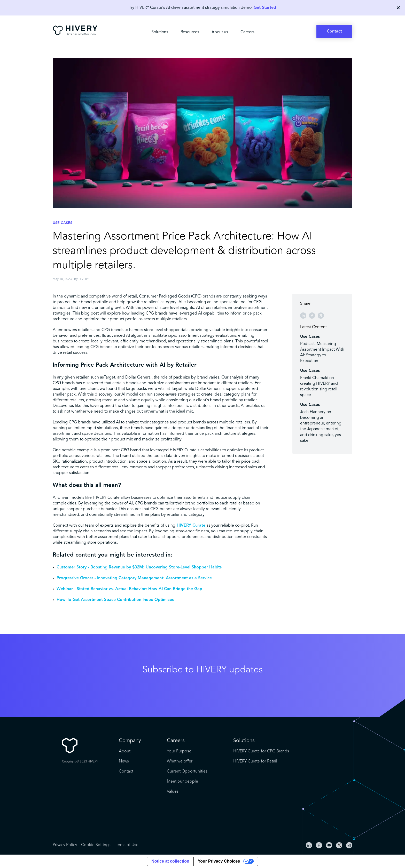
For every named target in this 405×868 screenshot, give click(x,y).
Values (173, 792)
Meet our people (182, 782)
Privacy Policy (65, 845)
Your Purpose (179, 751)
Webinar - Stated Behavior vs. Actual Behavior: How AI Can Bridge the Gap (129, 589)
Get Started (265, 8)
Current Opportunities (187, 771)
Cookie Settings (96, 845)
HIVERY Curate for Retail (255, 761)
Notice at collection (170, 861)
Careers (247, 32)
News (124, 761)
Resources (190, 32)
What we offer (180, 761)
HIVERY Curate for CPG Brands (261, 751)
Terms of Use (127, 845)
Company (130, 741)
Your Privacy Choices (219, 861)
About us (220, 32)
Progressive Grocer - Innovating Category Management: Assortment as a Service (134, 578)
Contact (334, 31)
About (125, 751)
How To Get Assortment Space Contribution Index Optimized (116, 600)
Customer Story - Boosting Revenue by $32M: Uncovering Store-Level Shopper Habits (139, 567)
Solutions (160, 32)
